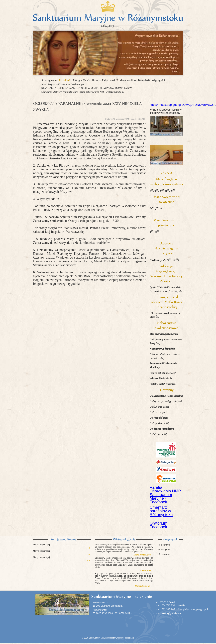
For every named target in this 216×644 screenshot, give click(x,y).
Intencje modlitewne (62, 539)
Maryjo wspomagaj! (42, 545)
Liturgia (77, 80)
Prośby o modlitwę (126, 80)
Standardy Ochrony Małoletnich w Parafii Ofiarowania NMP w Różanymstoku (83, 92)
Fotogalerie (144, 80)
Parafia (87, 80)
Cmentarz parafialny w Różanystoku (161, 511)
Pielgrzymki (108, 80)
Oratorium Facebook (159, 525)
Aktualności (65, 80)
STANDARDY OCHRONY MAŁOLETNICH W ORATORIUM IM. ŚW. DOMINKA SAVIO (88, 88)
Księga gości (158, 80)
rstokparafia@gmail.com (168, 613)
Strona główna (49, 80)
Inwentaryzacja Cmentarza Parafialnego (63, 84)
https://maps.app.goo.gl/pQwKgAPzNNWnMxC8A (183, 105)
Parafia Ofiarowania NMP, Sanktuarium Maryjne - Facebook (166, 495)
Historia (96, 80)
